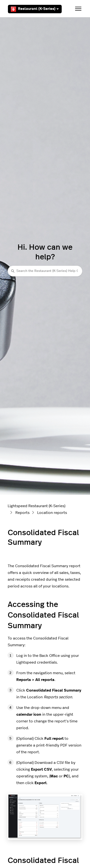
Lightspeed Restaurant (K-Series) (36, 506)
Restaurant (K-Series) (35, 9)
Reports (22, 513)
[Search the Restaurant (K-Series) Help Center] (45, 271)
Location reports (52, 513)
